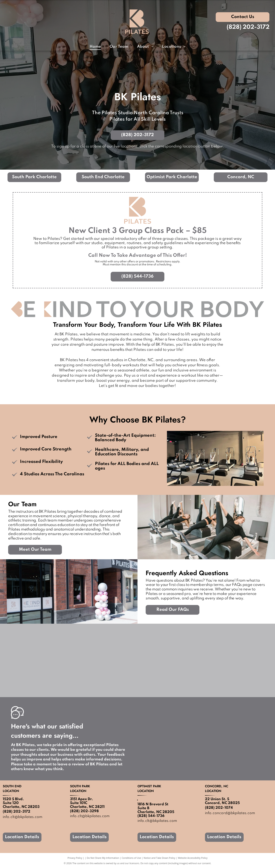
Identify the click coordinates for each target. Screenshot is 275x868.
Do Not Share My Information (103, 858)
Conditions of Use (131, 858)
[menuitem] (95, 47)
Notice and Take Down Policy (160, 858)
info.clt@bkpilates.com (90, 816)
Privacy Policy (75, 858)
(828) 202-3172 (248, 27)
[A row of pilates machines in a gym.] (37, 660)
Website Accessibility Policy (193, 858)
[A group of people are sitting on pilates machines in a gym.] (171, 660)
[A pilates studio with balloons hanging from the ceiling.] (238, 660)
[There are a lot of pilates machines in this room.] (104, 660)
